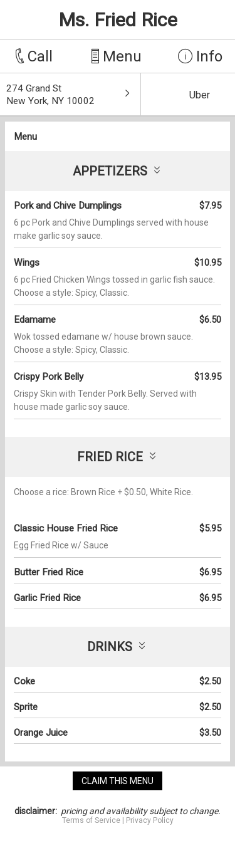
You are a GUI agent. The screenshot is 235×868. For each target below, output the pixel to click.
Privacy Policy (150, 820)
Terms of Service (91, 820)
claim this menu (118, 781)
